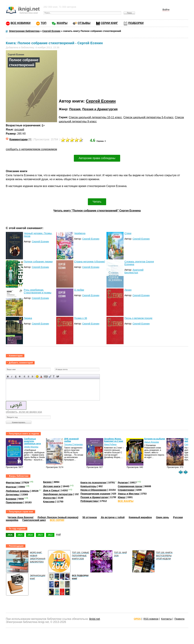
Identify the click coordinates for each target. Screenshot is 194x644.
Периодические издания (95, 494)
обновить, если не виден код (24, 412)
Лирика (28, 318)
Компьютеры (89, 486)
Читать (97, 202)
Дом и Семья (51, 490)
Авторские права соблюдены (97, 158)
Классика (49, 502)
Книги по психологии (93, 483)
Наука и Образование (94, 490)
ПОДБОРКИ (136, 23)
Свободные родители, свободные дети (32, 441)
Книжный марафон (140, 517)
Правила (179, 619)
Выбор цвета (41, 377)
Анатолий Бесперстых (134, 271)
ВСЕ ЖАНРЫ (126, 501)
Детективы (12, 495)
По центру (28, 377)
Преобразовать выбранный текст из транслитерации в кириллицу (54, 377)
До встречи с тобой (113, 517)
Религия (123, 483)
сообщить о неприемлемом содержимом (31, 149)
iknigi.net (95, 619)
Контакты (166, 619)
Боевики (11, 499)
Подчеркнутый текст (16, 377)
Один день (162, 517)
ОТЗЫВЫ (84, 23)
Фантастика (13, 483)
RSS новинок (151, 619)
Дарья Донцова (152, 442)
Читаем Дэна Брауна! (21, 517)
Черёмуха (80, 233)
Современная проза (130, 486)
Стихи (128, 233)
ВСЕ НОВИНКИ (21, 23)
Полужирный (8, 377)
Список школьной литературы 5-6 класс (148, 117)
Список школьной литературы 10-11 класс (95, 117)
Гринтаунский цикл (34, 520)
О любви (79, 290)
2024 (30, 535)
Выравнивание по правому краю (32, 377)
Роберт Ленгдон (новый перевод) (58, 517)
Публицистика (89, 501)
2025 (20, 535)
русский (19, 130)
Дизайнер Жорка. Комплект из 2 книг (114, 440)
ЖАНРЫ (62, 23)
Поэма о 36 (81, 318)
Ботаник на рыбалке (155, 439)
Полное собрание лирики (38, 262)
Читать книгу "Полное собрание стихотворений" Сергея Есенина (97, 211)
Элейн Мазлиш (31, 447)
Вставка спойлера (58, 377)
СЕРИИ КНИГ (109, 23)
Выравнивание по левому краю (25, 377)
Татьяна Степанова (73, 444)
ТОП (44, 23)
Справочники (126, 490)
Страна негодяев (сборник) (90, 262)
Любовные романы (18, 491)
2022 (50, 535)
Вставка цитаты (50, 377)
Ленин (128, 290)
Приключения (14, 502)
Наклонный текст (12, 377)
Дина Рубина (110, 444)
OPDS (137, 619)
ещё (58, 534)
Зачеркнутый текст (20, 377)
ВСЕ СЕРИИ (57, 520)
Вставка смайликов (37, 377)
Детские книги (52, 486)
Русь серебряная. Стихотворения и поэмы (38, 291)
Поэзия (75, 109)
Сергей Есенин (101, 101)
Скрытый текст (46, 377)
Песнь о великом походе (138, 318)
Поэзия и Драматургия (100, 109)
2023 (40, 535)
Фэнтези (11, 487)
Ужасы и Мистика (128, 494)
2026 (10, 535)
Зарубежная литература (58, 494)
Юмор (121, 497)
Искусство (49, 498)
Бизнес (47, 482)
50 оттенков (90, 517)
